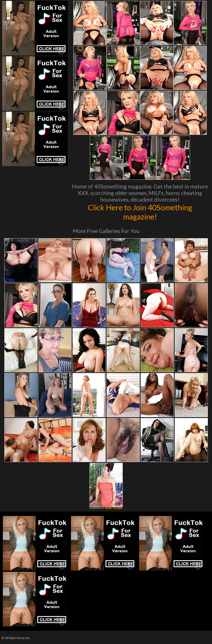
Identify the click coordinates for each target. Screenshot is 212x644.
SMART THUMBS (114, 508)
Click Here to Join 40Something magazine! (140, 212)
